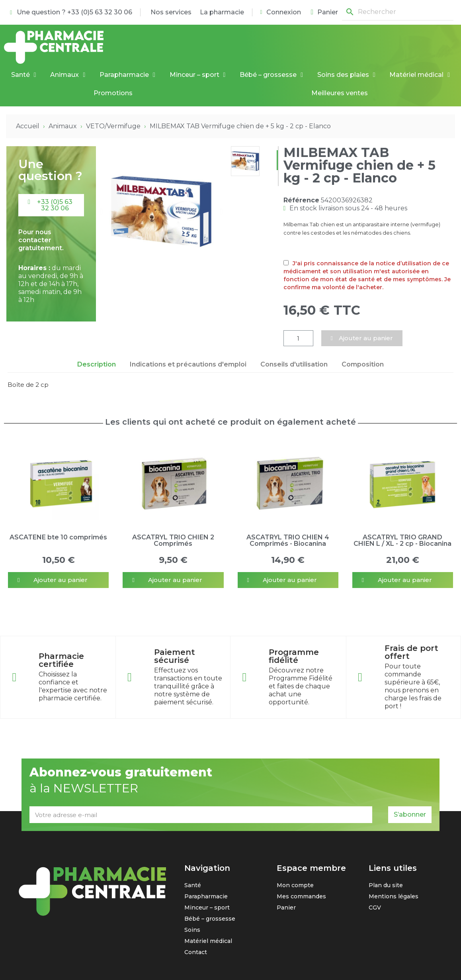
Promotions (113, 93)
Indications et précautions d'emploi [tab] (188, 364)
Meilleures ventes (340, 93)
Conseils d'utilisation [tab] (294, 364)
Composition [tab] (363, 364)
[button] (51, 205)
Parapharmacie (127, 75)
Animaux (68, 75)
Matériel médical (420, 75)
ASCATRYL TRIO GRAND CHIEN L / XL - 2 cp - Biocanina (402, 540)
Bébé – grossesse (271, 75)
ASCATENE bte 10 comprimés (58, 537)
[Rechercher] (398, 12)
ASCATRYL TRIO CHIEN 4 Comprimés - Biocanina (288, 540)
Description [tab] (97, 364)
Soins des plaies (346, 75)
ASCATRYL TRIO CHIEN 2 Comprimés (173, 540)
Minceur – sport (198, 75)
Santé (24, 75)
